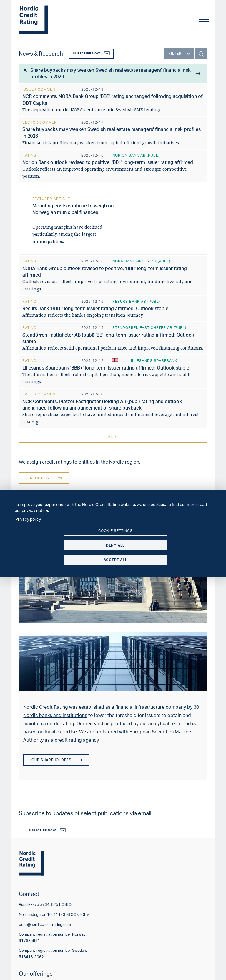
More (113, 436)
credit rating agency (77, 738)
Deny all (115, 545)
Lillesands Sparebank (153, 359)
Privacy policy (28, 519)
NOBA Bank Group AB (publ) (141, 261)
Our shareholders (56, 758)
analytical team (165, 722)
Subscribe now (92, 53)
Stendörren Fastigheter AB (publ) (149, 326)
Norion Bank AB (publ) (136, 155)
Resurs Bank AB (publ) (136, 300)
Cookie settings (116, 531)
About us (42, 476)
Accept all (116, 560)
